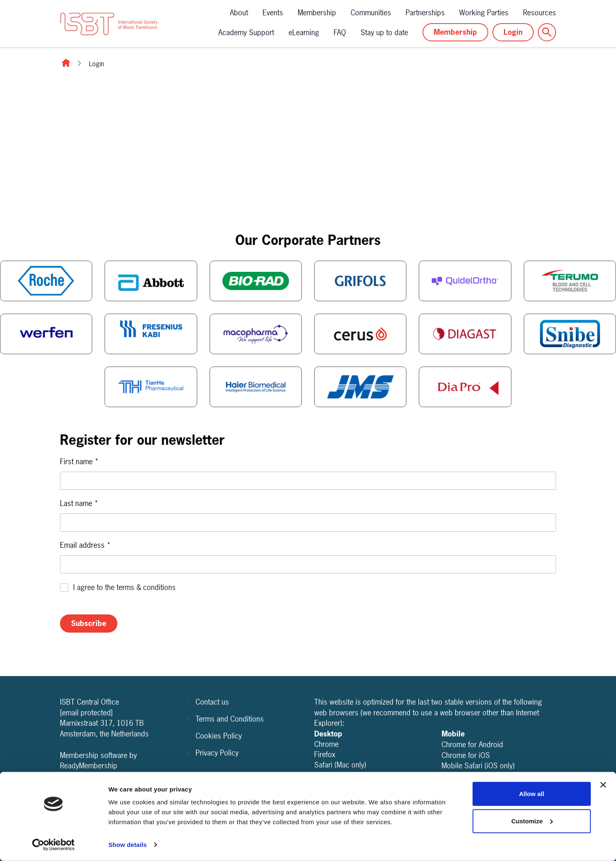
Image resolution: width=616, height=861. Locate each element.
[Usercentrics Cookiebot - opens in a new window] (54, 845)
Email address (85, 545)
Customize (532, 821)
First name (79, 462)
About (239, 13)
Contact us (212, 702)
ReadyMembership (89, 766)
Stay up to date (384, 32)
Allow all (531, 794)
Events (273, 13)
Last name (79, 503)
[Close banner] (603, 785)
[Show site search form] (547, 32)
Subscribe (89, 623)
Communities (371, 13)
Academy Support (246, 32)
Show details (128, 845)
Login (513, 32)
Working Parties (484, 13)
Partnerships (425, 13)
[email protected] (86, 713)
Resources (540, 13)
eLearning (304, 32)
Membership (317, 13)
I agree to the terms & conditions (124, 587)
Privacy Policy (217, 753)
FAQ (340, 32)
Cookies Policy (219, 736)
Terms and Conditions (230, 719)
